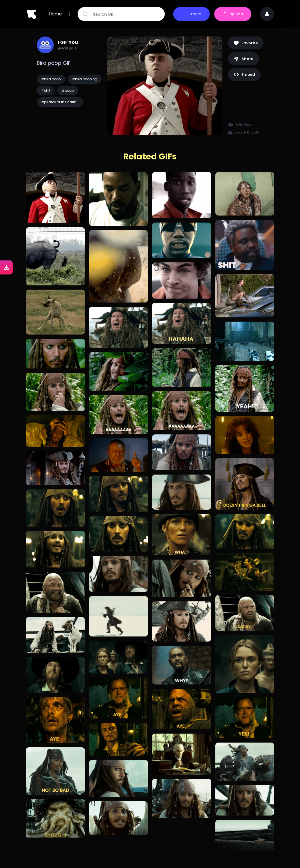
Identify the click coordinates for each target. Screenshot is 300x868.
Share (243, 59)
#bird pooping (85, 79)
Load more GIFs (150, 845)
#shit (46, 91)
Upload (233, 14)
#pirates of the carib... (60, 102)
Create (191, 14)
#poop (68, 91)
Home (55, 14)
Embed (244, 75)
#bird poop (51, 79)
